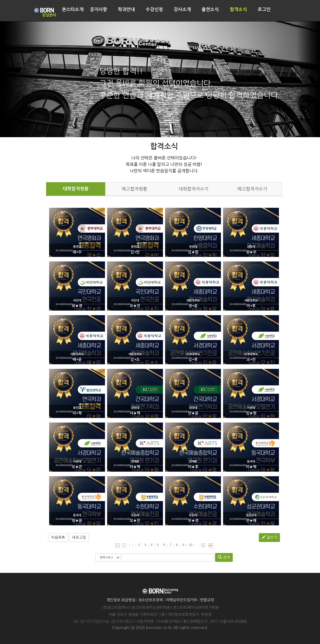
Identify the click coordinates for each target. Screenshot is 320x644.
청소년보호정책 (150, 600)
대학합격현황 (76, 189)
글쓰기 (269, 537)
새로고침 (79, 537)
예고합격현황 (134, 189)
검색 (224, 557)
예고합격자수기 (252, 189)
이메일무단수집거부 (181, 600)
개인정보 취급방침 (121, 600)
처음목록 (58, 537)
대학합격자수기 (194, 189)
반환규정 (207, 600)
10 (190, 545)
